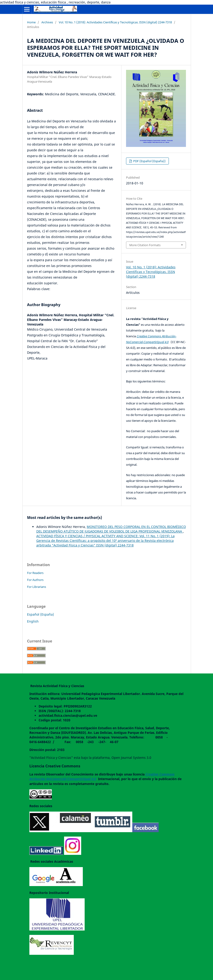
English (33, 621)
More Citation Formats (145, 245)
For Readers (35, 573)
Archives (47, 22)
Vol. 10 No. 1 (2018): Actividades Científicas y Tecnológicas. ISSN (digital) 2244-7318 (115, 22)
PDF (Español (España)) (149, 161)
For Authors (35, 580)
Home (31, 22)
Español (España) (40, 614)
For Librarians (37, 587)
